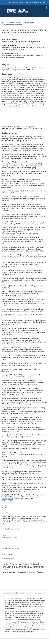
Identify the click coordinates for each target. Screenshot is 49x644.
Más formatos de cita (13, 529)
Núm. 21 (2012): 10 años (25, 23)
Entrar (43, 2)
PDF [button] (5, 501)
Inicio (3, 23)
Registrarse (34, 2)
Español (25, 2)
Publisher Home (15, 2)
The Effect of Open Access (18, 632)
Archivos (11, 23)
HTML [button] (10, 501)
